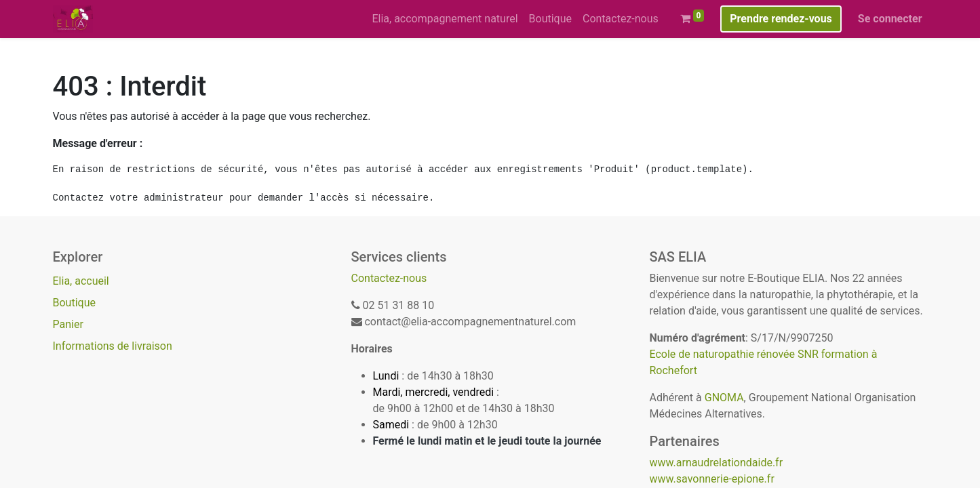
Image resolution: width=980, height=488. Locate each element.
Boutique (74, 303)
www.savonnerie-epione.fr (712, 479)
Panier (68, 324)
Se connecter (890, 19)
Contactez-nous (389, 278)
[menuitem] (445, 19)
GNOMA (724, 398)
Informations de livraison (113, 346)
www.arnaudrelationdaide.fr (717, 463)
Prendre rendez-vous (781, 19)
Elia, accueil (81, 281)
